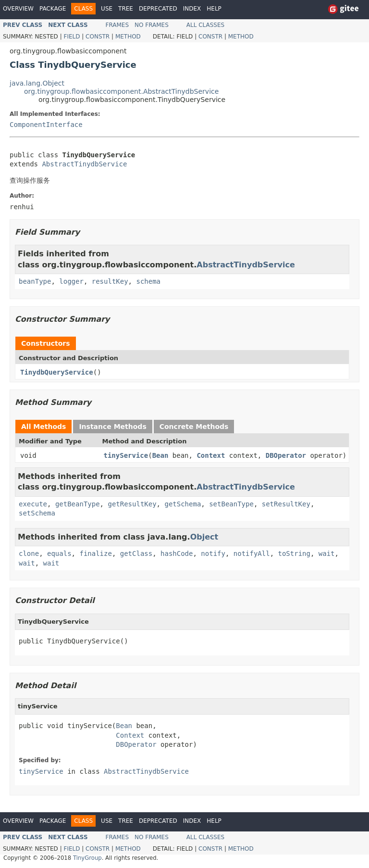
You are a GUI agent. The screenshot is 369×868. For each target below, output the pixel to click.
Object (204, 537)
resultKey (110, 281)
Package (53, 9)
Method (128, 37)
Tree (126, 9)
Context (211, 455)
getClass (136, 554)
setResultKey (286, 504)
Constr (98, 37)
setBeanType (231, 504)
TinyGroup (87, 858)
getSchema (183, 504)
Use (107, 9)
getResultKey (132, 504)
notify (213, 554)
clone (29, 554)
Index (192, 9)
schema (148, 281)
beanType (35, 281)
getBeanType (78, 504)
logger (71, 281)
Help (214, 9)
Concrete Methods (194, 427)
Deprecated (158, 9)
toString (294, 554)
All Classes (205, 25)
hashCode (177, 554)
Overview (18, 9)
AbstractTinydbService (84, 164)
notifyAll (252, 554)
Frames (117, 25)
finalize (95, 554)
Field (72, 37)
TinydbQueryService (57, 372)
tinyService (126, 455)
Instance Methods (112, 427)
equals (59, 554)
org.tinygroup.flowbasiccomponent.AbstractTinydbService (121, 91)
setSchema (37, 513)
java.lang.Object (37, 83)
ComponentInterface (46, 125)
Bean (160, 455)
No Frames (152, 25)
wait (327, 554)
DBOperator (286, 455)
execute (33, 504)
